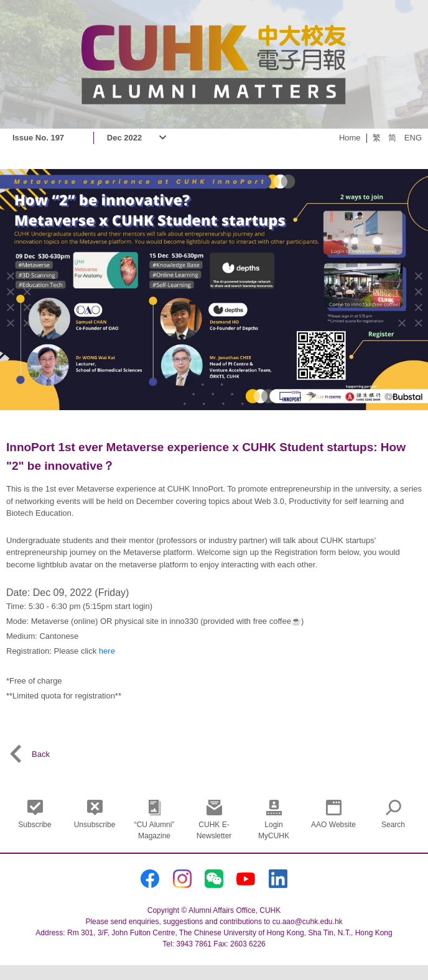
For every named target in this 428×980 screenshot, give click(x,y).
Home (350, 138)
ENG (413, 138)
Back (28, 754)
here (107, 651)
